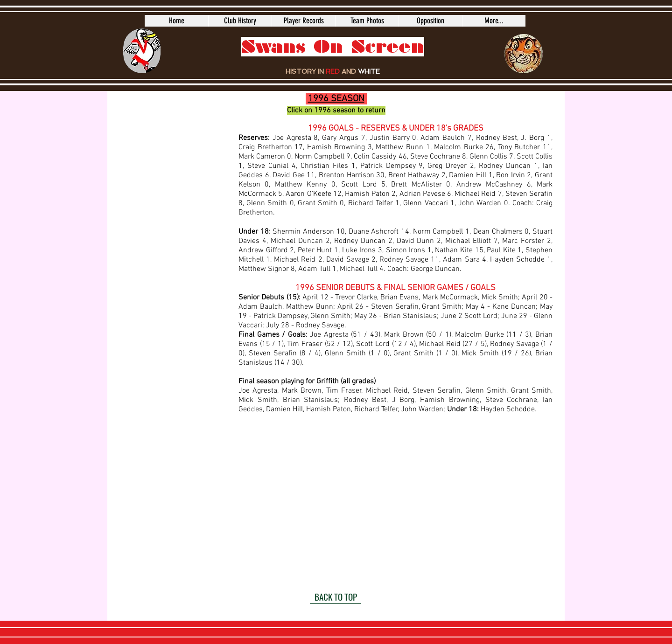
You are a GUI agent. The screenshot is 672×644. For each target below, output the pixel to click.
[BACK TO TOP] (336, 597)
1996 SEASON (336, 99)
